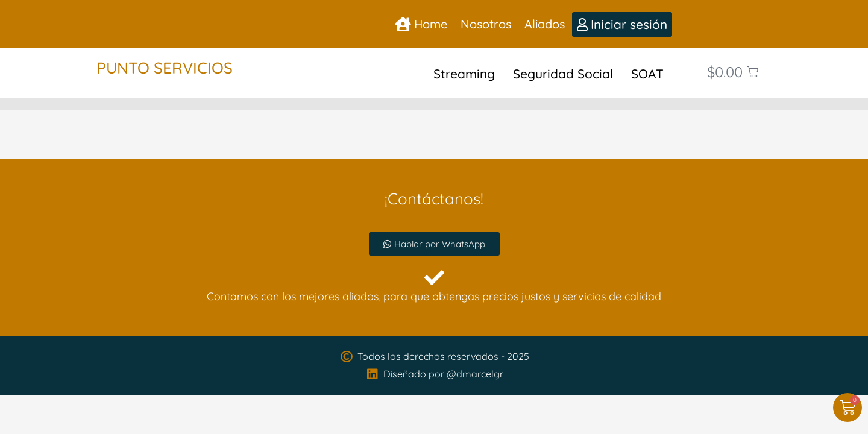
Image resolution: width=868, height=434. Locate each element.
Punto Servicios (165, 68)
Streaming (464, 74)
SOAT (647, 74)
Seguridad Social (563, 74)
